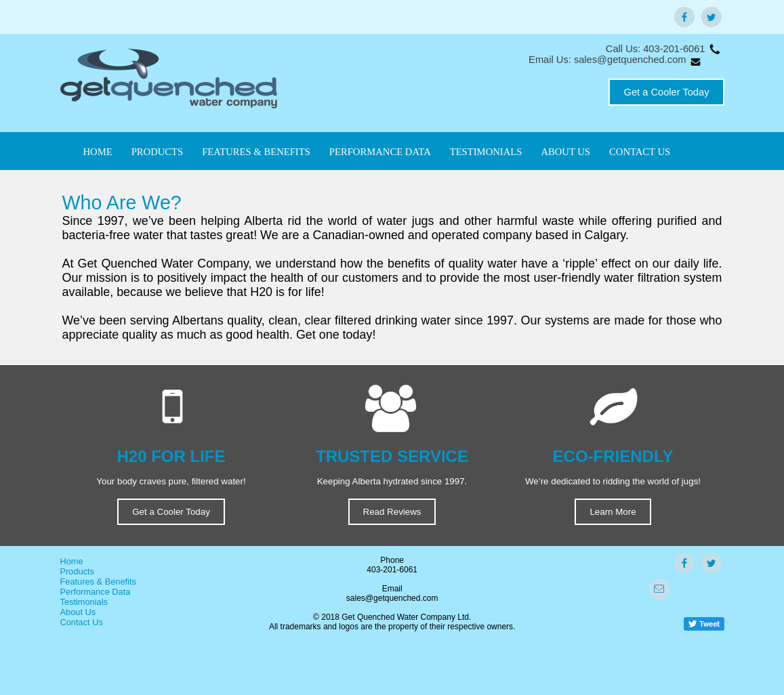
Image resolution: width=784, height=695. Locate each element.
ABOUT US (565, 152)
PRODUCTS (158, 152)
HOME (98, 152)
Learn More (613, 512)
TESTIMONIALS (486, 152)
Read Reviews (392, 512)
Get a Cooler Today (666, 92)
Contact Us (82, 622)
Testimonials (84, 602)
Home (72, 561)
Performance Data (96, 592)
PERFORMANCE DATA (380, 152)
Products (78, 571)
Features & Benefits (98, 582)
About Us (78, 612)
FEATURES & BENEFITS (256, 152)
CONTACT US (640, 152)
